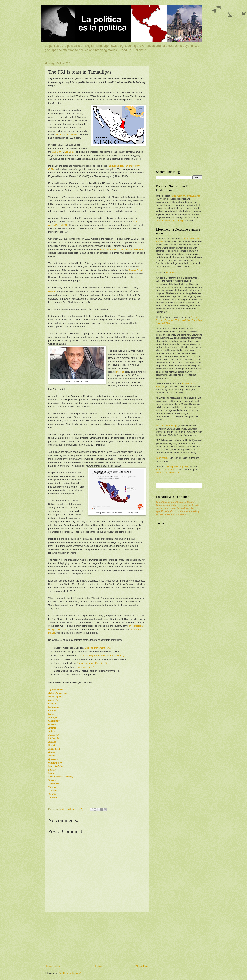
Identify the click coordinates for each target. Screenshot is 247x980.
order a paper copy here (176, 466)
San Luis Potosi (56, 766)
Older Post (142, 966)
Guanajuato (54, 721)
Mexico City (54, 735)
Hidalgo (52, 728)
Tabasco (52, 780)
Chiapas (52, 704)
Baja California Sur (58, 693)
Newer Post (53, 966)
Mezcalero (171, 272)
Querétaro (53, 759)
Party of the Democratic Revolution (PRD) (121, 249)
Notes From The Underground (185, 196)
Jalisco (52, 731)
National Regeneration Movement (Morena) (102, 656)
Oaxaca (52, 752)
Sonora (52, 773)
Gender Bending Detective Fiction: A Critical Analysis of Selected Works (179, 320)
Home (98, 966)
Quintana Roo (55, 763)
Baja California (56, 697)
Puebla (52, 756)
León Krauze (162, 458)
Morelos (52, 742)
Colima (52, 714)
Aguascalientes (55, 690)
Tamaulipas (54, 784)
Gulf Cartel (58, 152)
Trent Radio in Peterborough (170, 221)
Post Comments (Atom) (70, 973)
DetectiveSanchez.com (167, 473)
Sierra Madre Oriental (66, 134)
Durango (52, 717)
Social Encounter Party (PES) (92, 663)
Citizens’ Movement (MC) (98, 648)
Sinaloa (52, 770)
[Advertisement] (97, 938)
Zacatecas (53, 798)
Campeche (53, 700)
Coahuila (53, 711)
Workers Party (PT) (88, 667)
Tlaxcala (52, 787)
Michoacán (54, 738)
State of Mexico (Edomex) (61, 777)
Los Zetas (70, 152)
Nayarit (52, 745)
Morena (52, 292)
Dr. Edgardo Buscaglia (167, 426)
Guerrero (53, 724)
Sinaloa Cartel (136, 270)
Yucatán (52, 794)
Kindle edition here (165, 469)
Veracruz (52, 791)
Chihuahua (54, 707)
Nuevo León (54, 749)
